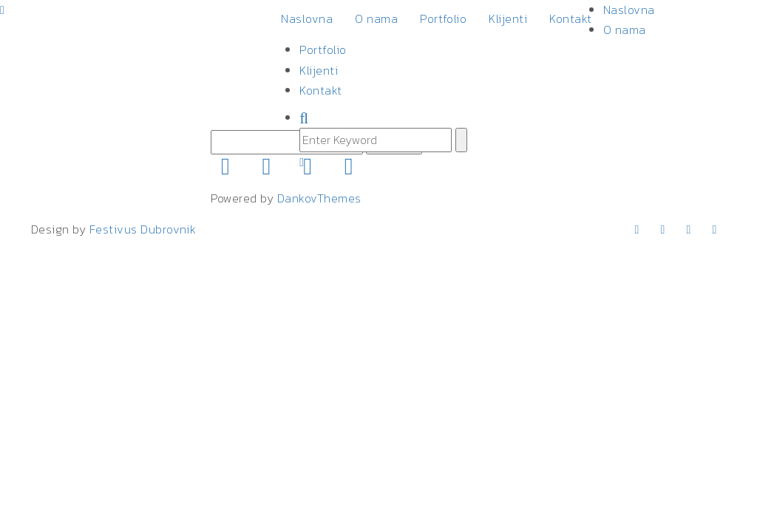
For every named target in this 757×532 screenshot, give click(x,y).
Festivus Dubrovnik (143, 229)
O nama (376, 18)
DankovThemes (319, 198)
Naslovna (307, 18)
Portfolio (443, 18)
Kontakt (570, 18)
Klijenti (508, 18)
